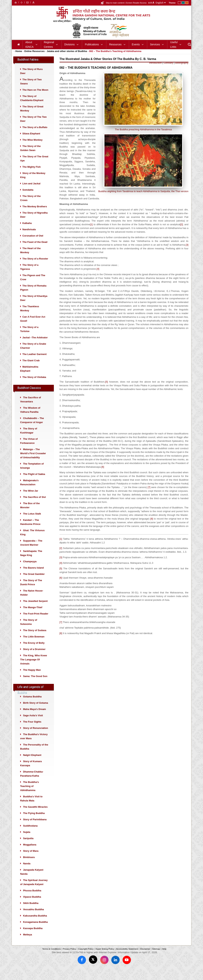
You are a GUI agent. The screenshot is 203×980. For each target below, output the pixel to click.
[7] (149, 494)
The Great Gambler (34, 581)
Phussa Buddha (32, 897)
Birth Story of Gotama (36, 710)
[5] (106, 388)
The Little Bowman (34, 643)
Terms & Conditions (51, 955)
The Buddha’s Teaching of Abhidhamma (29, 793)
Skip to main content (115, 3)
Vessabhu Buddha (34, 916)
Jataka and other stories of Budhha (67, 58)
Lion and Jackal (31, 190)
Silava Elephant (31, 140)
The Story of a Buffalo (35, 134)
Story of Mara (31, 858)
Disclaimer (145, 955)
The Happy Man (32, 677)
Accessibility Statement (127, 955)
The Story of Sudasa (35, 637)
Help (164, 955)
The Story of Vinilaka (34, 384)
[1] (91, 231)
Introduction (155, 69)
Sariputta (28, 845)
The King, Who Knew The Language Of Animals (34, 666)
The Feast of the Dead (35, 249)
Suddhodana (30, 832)
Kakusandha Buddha (35, 922)
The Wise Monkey (32, 146)
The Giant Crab (31, 367)
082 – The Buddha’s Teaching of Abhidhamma (115, 58)
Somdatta (28, 196)
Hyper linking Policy (105, 955)
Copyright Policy (86, 955)
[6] (103, 474)
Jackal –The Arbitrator (35, 344)
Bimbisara (29, 864)
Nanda (27, 870)
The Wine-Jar (31, 497)
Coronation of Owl (33, 242)
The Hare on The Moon (35, 97)
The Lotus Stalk (32, 520)
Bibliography (182, 69)
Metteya (28, 941)
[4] (98, 275)
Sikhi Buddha (31, 910)
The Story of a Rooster (35, 265)
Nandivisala (29, 236)
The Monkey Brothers (35, 213)
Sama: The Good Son (35, 683)
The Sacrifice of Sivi (35, 504)
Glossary (169, 69)
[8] (152, 525)
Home (19, 58)
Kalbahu (27, 230)
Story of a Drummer (34, 656)
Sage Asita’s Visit (33, 722)
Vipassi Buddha (32, 903)
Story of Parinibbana (35, 826)
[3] (187, 251)
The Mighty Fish (32, 174)
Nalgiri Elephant (32, 762)
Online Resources (34, 58)
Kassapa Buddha (33, 935)
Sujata (27, 839)
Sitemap (156, 955)
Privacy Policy (69, 955)
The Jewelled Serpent (35, 608)
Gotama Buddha (32, 703)
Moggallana (30, 851)
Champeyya (30, 568)
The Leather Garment (34, 361)
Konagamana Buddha (35, 929)
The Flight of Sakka (34, 481)
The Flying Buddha (34, 820)
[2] (182, 231)
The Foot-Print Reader (36, 620)
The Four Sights (32, 728)
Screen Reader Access (136, 3)
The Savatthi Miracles (35, 814)
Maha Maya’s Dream (35, 716)
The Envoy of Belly (34, 650)
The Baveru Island (33, 574)
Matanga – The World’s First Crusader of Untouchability (33, 460)
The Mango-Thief (33, 614)
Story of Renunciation (36, 735)
